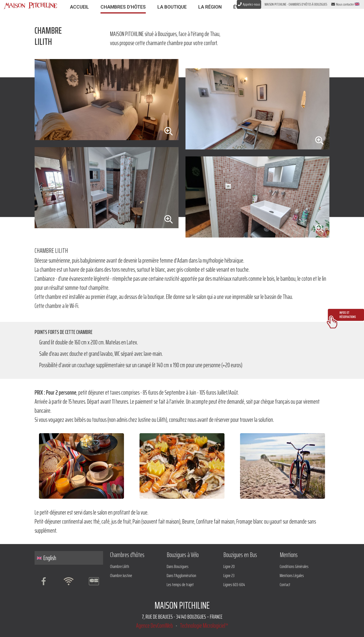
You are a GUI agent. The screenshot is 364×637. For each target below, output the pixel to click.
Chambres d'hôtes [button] (123, 7)
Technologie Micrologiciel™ (204, 625)
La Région (210, 7)
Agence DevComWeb (154, 625)
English (47, 558)
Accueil (79, 7)
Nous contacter (343, 4)
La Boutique (172, 7)
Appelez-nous (249, 4)
